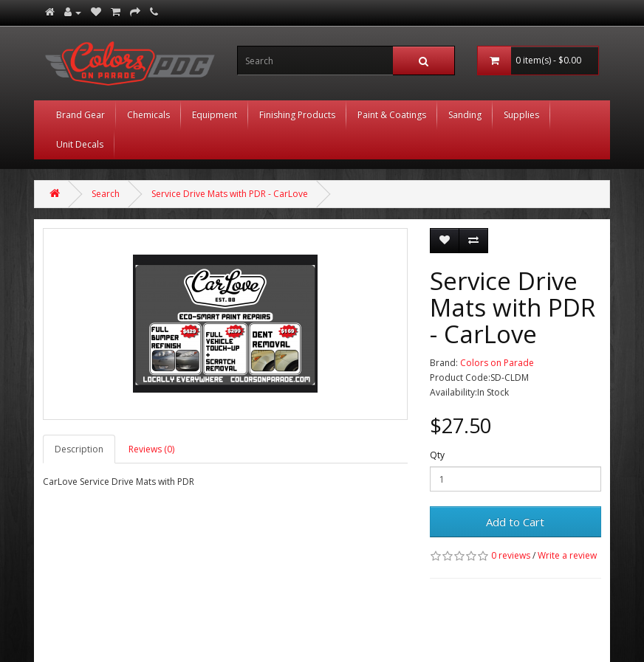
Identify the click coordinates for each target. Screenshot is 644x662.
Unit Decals (80, 144)
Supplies (521, 115)
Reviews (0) (151, 449)
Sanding (465, 115)
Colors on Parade (497, 363)
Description (79, 449)
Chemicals (148, 115)
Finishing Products (297, 115)
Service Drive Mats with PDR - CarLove (230, 194)
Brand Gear (80, 115)
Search (106, 194)
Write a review (567, 555)
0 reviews (511, 555)
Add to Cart (515, 522)
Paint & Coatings (392, 115)
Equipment (215, 115)
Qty (437, 455)
